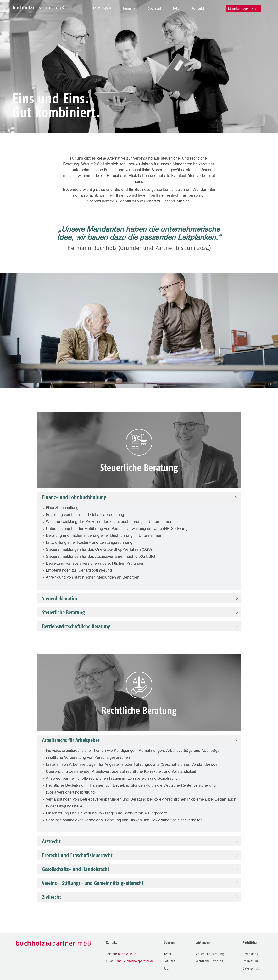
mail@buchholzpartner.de (135, 961)
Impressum (250, 961)
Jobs (176, 8)
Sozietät (155, 8)
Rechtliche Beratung (209, 961)
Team (130, 8)
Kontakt (198, 8)
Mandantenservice (243, 9)
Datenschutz (251, 969)
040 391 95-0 (127, 954)
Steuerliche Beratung (210, 954)
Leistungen (102, 8)
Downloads (250, 954)
